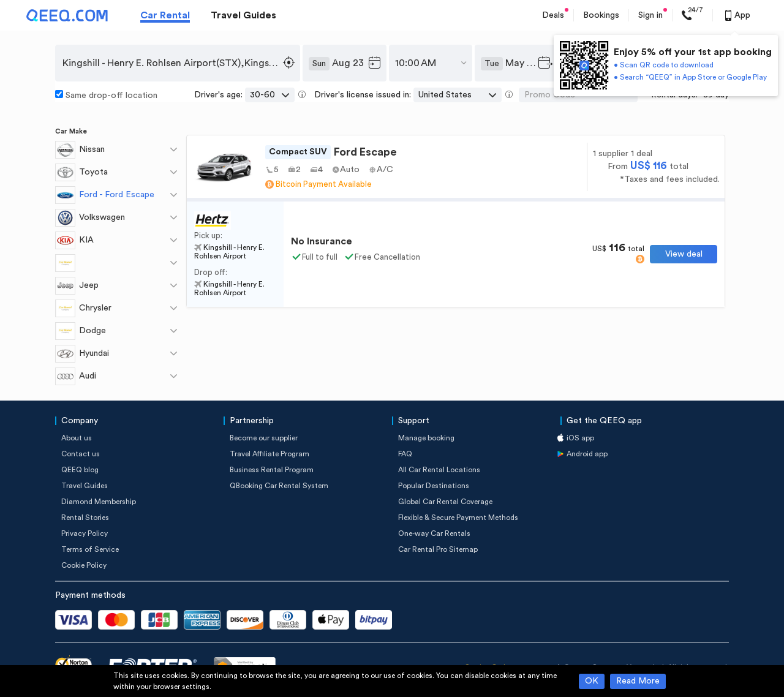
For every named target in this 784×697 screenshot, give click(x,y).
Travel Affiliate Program (269, 454)
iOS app (580, 438)
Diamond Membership (99, 502)
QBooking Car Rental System (279, 486)
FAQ (405, 454)
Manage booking (426, 438)
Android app (587, 454)
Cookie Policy (84, 565)
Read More (638, 681)
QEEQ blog (80, 470)
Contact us (81, 454)
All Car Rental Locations (439, 470)
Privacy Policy (85, 533)
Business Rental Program (272, 470)
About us (77, 438)
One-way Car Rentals (434, 533)
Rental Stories (85, 518)
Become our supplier (264, 438)
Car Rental (165, 15)
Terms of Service (90, 549)
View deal (684, 254)
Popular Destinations (434, 486)
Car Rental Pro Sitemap (438, 549)
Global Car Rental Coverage (445, 502)
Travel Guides (243, 15)
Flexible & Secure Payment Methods (458, 518)
